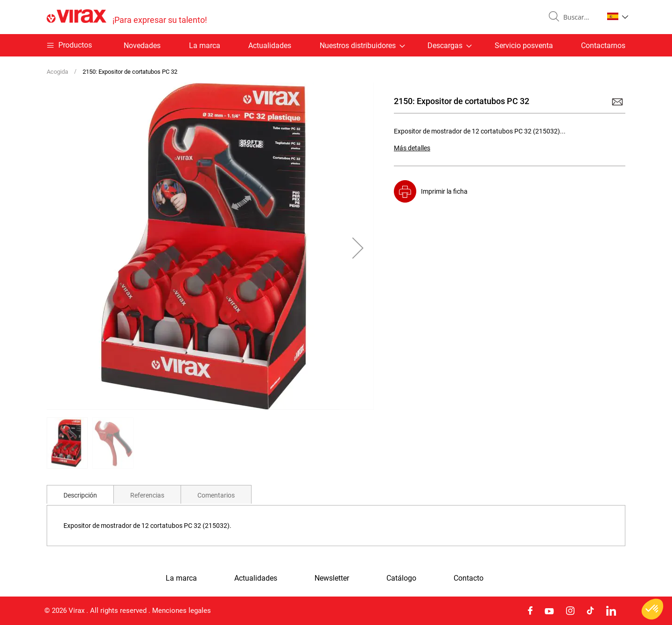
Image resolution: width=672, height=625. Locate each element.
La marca (205, 46)
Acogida (57, 72)
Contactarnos (603, 46)
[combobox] (580, 17)
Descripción (80, 495)
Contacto (469, 578)
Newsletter (332, 578)
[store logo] (127, 17)
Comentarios (216, 495)
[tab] (80, 494)
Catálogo (401, 578)
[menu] (336, 45)
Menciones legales (182, 611)
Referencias (147, 495)
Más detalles (412, 148)
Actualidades (270, 46)
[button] (618, 16)
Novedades (142, 46)
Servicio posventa (524, 46)
